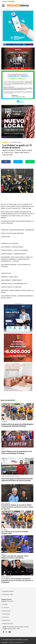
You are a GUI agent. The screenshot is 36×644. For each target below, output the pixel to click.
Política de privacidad (15, 642)
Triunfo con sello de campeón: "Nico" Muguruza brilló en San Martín (15, 557)
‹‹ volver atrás (18, 304)
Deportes (6, 620)
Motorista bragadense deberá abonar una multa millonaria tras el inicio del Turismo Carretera (17, 480)
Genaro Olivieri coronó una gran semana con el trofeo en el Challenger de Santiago (17, 452)
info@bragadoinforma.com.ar (18, 627)
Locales (5, 608)
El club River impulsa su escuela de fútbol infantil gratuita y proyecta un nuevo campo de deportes (17, 507)
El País (4, 604)
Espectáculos (7, 624)
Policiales (6, 611)
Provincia (6, 614)
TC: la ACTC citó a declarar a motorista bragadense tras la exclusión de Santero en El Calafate (17, 580)
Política (5, 617)
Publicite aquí (7, 595)
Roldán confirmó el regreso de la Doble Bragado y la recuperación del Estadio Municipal (17, 425)
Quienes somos (7, 591)
